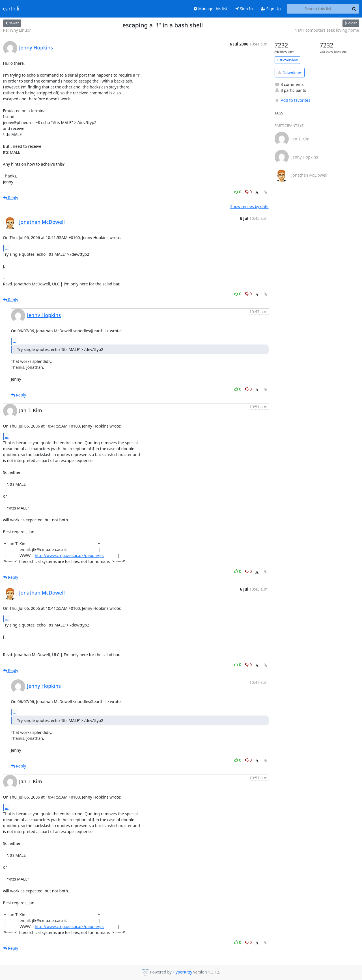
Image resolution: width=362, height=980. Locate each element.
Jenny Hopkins (36, 47)
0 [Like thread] (238, 192)
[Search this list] (318, 9)
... (7, 248)
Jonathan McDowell (42, 222)
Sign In (244, 9)
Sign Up (271, 9)
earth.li (11, 9)
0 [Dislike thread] (249, 192)
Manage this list (211, 9)
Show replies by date (249, 206)
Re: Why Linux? (17, 30)
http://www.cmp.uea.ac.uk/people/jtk (69, 555)
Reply (11, 198)
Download (289, 73)
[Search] (354, 9)
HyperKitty (182, 972)
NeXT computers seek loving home (327, 30)
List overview (287, 60)
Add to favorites (292, 100)
